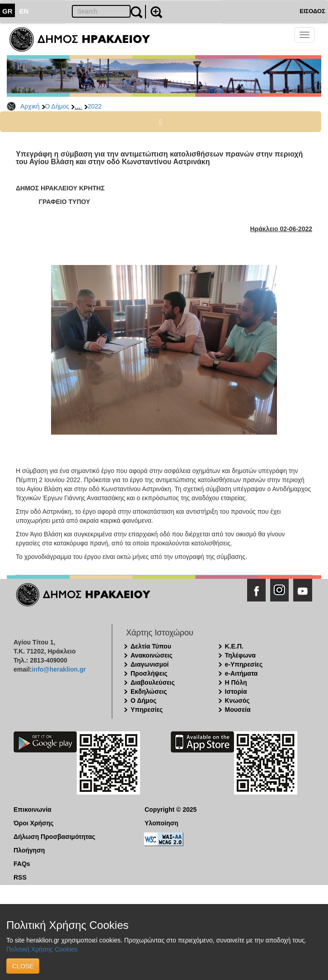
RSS (20, 877)
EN (24, 11)
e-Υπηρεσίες (244, 664)
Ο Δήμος (57, 106)
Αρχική (30, 106)
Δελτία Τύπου (151, 646)
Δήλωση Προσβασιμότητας (54, 837)
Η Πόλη (236, 682)
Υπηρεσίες (147, 710)
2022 (95, 106)
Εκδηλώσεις (149, 691)
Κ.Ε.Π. (234, 646)
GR (7, 11)
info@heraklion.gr (59, 669)
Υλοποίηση (162, 823)
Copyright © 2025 (171, 810)
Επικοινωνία (33, 810)
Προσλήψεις (149, 673)
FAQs (22, 864)
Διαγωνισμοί (150, 664)
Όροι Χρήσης (34, 823)
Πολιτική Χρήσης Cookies (42, 949)
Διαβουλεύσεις (153, 682)
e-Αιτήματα (241, 673)
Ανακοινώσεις (152, 655)
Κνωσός (237, 701)
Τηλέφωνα (240, 655)
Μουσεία (238, 710)
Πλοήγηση (29, 850)
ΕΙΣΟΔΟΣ (312, 11)
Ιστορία (236, 691)
